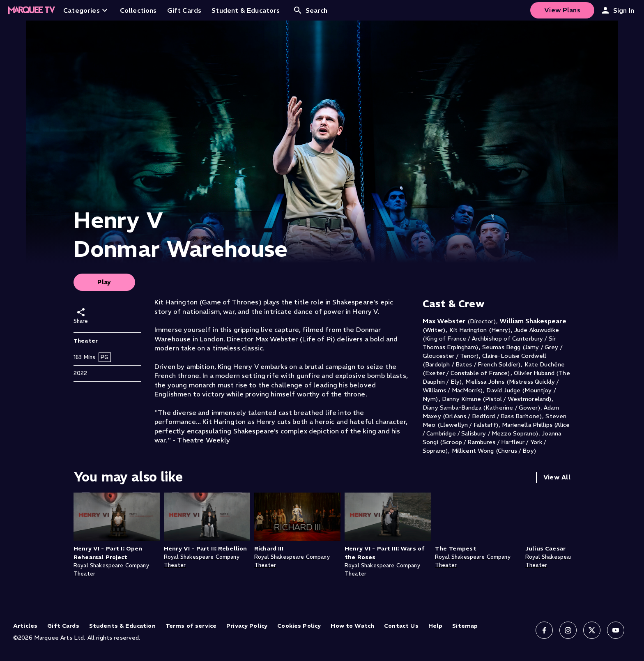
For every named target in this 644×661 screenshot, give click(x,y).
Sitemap (465, 626)
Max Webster (444, 321)
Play (104, 282)
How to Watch (352, 626)
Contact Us (401, 626)
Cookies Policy (299, 626)
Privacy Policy (247, 626)
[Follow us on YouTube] (616, 630)
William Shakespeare (533, 321)
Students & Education (122, 626)
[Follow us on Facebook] (544, 630)
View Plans (562, 10)
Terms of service (191, 626)
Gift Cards (63, 626)
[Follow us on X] (592, 630)
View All (557, 477)
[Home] (32, 10)
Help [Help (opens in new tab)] (436, 626)
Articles (25, 626)
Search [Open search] (310, 10)
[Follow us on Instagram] (568, 630)
